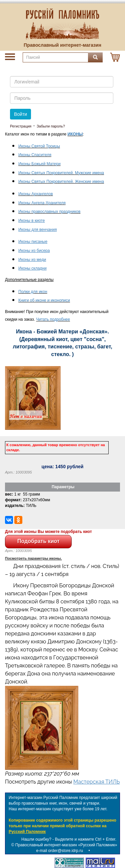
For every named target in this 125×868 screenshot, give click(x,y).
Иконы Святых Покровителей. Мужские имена (61, 173)
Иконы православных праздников (49, 212)
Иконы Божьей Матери (39, 164)
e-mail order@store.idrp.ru (60, 851)
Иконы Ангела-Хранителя (42, 203)
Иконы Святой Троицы (39, 146)
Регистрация (21, 126)
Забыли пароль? (51, 126)
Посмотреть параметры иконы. (33, 558)
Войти (20, 114)
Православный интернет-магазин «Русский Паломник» (66, 845)
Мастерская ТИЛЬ (96, 782)
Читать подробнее (53, 319)
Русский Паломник (27, 832)
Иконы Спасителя (35, 155)
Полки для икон (33, 292)
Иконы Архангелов (36, 194)
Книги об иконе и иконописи (44, 300)
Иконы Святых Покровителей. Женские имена (61, 182)
